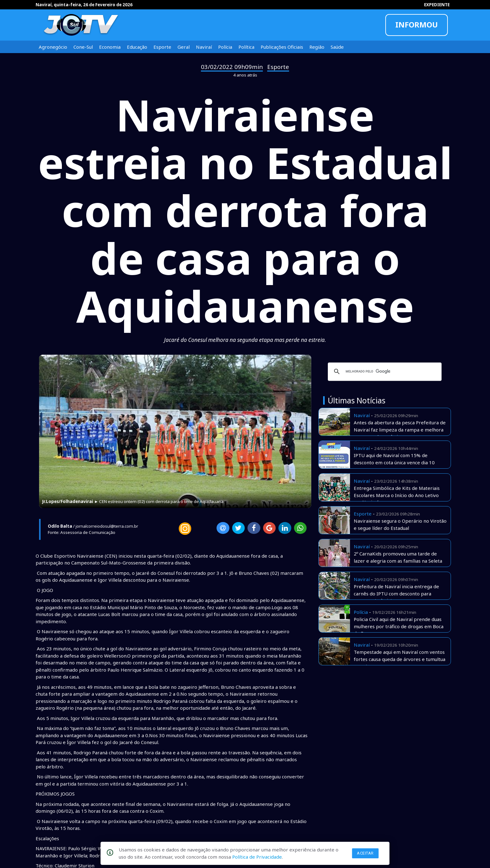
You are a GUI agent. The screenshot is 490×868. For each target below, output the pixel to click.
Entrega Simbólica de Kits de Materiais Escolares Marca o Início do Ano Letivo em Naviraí (397, 495)
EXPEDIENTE (437, 5)
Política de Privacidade (257, 857)
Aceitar (365, 853)
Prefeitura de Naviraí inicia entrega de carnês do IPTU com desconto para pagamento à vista (396, 593)
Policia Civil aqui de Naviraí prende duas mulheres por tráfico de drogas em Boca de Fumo (399, 626)
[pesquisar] (384, 372)
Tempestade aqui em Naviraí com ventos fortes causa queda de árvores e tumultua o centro (400, 659)
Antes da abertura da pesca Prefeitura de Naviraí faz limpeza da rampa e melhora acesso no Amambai (400, 429)
